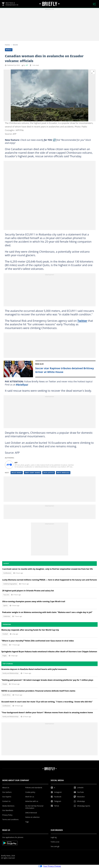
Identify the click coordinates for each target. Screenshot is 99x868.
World (15, 45)
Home (7, 45)
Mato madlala (63, 473)
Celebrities (7, 617)
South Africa (6, 695)
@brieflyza (22, 385)
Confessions (7, 574)
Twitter (82, 321)
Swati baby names (33, 473)
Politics (5, 645)
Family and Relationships (11, 674)
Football (5, 634)
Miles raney (17, 473)
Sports (5, 606)
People (5, 685)
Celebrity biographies (10, 584)
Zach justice (49, 473)
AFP (27, 66)
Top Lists (6, 595)
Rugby (5, 656)
